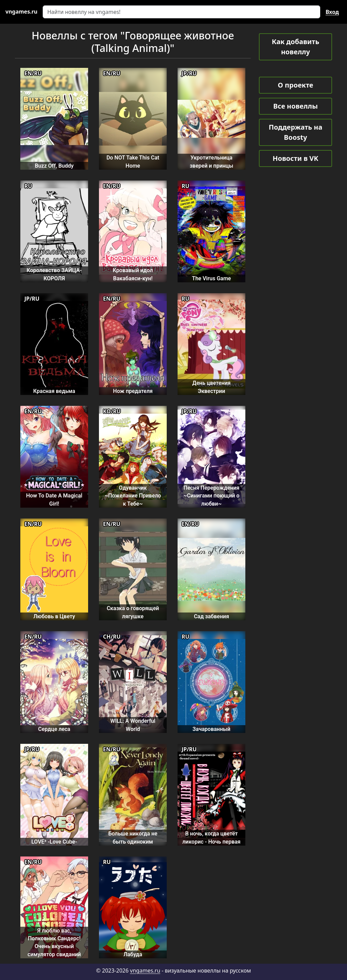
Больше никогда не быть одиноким (133, 837)
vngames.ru (145, 970)
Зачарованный (211, 729)
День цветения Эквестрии (212, 387)
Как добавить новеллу (295, 47)
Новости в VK (296, 158)
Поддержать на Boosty (295, 132)
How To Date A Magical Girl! (54, 500)
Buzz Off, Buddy (54, 166)
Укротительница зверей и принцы (212, 162)
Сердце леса (54, 729)
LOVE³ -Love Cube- (54, 842)
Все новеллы (295, 106)
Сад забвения (211, 616)
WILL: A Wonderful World (133, 725)
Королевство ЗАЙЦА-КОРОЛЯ (54, 274)
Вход (332, 12)
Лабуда (133, 954)
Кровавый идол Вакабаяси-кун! (133, 274)
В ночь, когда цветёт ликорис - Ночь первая (211, 837)
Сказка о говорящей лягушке (133, 612)
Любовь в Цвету (54, 616)
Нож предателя (133, 391)
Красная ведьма (54, 391)
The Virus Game (212, 278)
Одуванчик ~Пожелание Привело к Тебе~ (133, 496)
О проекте (295, 85)
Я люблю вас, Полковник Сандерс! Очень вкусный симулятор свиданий (54, 943)
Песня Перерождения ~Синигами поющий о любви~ (211, 496)
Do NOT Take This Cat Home (133, 162)
